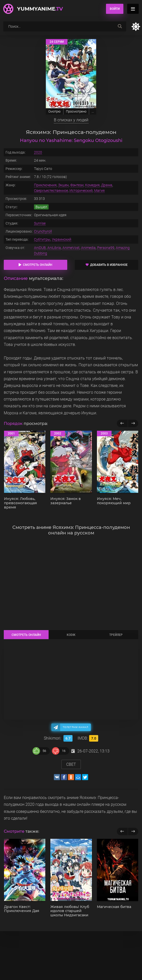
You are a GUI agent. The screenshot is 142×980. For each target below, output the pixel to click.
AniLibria (54, 248)
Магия (99, 191)
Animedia (88, 248)
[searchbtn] (120, 26)
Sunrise (40, 223)
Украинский (62, 239)
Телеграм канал (76, 727)
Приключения (45, 185)
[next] (133, 831)
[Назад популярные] (122, 423)
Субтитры (42, 239)
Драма (107, 185)
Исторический (81, 191)
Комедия (92, 185)
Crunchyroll (43, 231)
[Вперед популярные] (133, 423)
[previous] (122, 831)
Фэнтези (77, 185)
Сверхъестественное (51, 191)
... (93, 111)
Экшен (63, 185)
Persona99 (106, 248)
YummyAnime (40, 9)
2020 (38, 152)
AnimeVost (71, 248)
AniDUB (40, 248)
